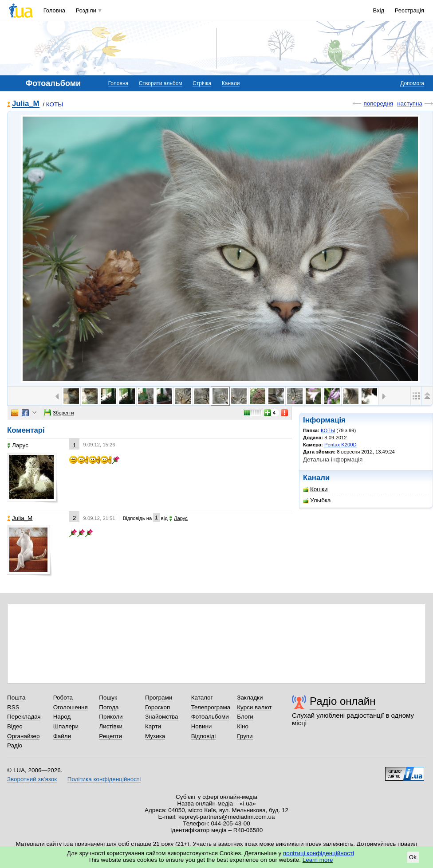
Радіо (15, 745)
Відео (15, 726)
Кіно (243, 726)
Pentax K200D (340, 445)
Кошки (315, 489)
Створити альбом (161, 83)
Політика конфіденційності (104, 779)
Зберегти (59, 413)
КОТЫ (55, 104)
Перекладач (24, 717)
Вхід (379, 10)
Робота (63, 698)
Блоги (245, 717)
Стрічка (202, 83)
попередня (378, 104)
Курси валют (254, 707)
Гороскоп (157, 707)
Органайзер (23, 736)
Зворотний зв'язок (32, 779)
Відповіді (204, 736)
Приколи (111, 717)
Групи (245, 736)
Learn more (318, 860)
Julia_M (26, 104)
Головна (54, 10)
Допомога (412, 83)
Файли (62, 736)
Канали (231, 83)
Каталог (202, 698)
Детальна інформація (333, 459)
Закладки (250, 698)
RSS (13, 707)
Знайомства (162, 717)
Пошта (16, 698)
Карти (153, 726)
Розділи (86, 10)
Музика (155, 736)
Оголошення (71, 707)
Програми (159, 698)
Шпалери (66, 726)
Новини (202, 726)
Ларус (18, 445)
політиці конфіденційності (319, 853)
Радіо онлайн (343, 701)
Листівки (111, 726)
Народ (62, 717)
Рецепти (110, 736)
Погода (109, 707)
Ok (413, 857)
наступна (410, 104)
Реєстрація (409, 10)
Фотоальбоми (210, 717)
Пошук (108, 698)
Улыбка (317, 500)
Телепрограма (211, 707)
